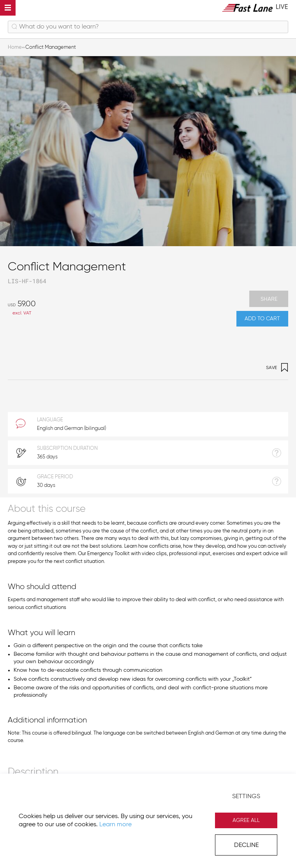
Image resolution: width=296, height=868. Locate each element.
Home (15, 47)
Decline (246, 845)
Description (33, 772)
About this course (47, 509)
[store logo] (255, 8)
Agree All (246, 820)
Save (277, 368)
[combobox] (148, 27)
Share (269, 299)
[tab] (148, 509)
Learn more (115, 825)
